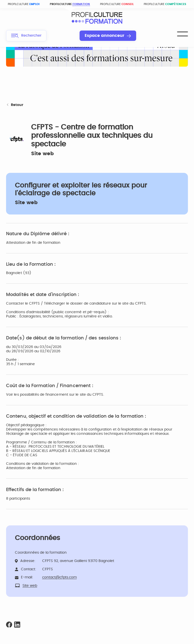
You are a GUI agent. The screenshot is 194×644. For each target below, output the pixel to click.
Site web (42, 154)
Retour (15, 105)
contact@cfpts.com (59, 577)
